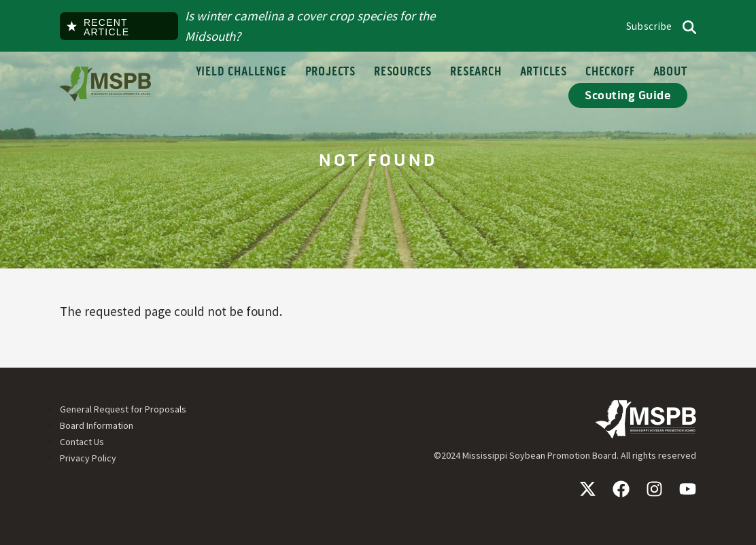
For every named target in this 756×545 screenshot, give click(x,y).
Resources (403, 72)
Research (476, 72)
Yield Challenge (241, 72)
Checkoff (610, 72)
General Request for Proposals (123, 409)
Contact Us (82, 442)
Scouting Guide (628, 95)
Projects (330, 72)
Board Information (97, 425)
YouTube (688, 489)
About (670, 72)
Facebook (621, 489)
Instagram (654, 489)
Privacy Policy (88, 458)
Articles (544, 72)
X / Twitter (588, 489)
